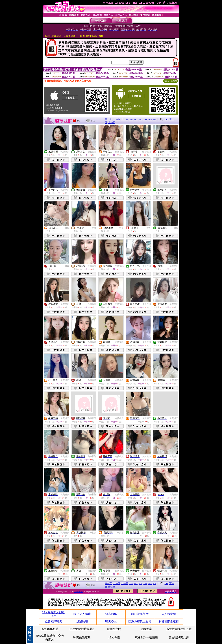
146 (155, 119)
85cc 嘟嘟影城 (50, 629)
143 (141, 119)
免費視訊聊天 (53, 622)
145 (150, 119)
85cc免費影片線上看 (179, 629)
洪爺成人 (79, 591)
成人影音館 (169, 614)
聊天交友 (111, 622)
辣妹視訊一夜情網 (146, 637)
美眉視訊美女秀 (179, 637)
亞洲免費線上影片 (140, 622)
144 (145, 119)
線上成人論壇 (82, 614)
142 (136, 119)
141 (131, 119)
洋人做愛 (114, 637)
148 (166, 119)
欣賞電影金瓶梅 (169, 622)
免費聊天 (147, 418)
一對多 (66, 228)
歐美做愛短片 (82, 637)
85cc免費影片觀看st (82, 629)
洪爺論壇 (82, 622)
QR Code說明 (171, 81)
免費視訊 (65, 152)
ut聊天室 (146, 629)
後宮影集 (111, 614)
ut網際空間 (114, 629)
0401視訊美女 (140, 614)
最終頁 (112, 122)
